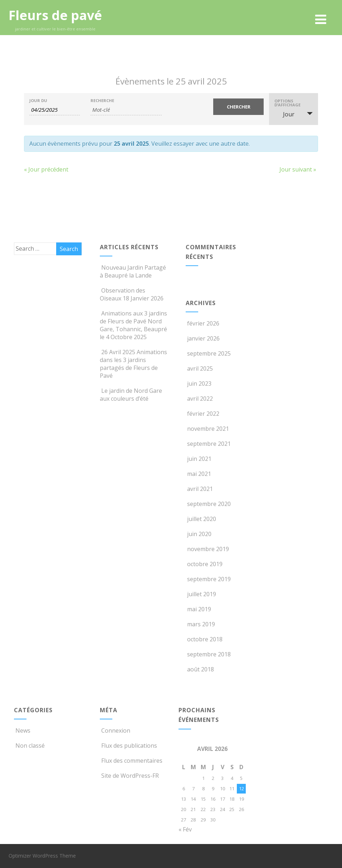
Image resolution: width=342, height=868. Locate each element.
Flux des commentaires (131, 761)
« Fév (185, 829)
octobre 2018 (205, 639)
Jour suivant (298, 169)
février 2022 (203, 414)
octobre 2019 (205, 564)
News (22, 730)
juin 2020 (199, 534)
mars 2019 (201, 624)
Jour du (38, 100)
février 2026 (203, 323)
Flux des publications (128, 746)
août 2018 (201, 669)
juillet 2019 (202, 594)
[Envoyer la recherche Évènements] (238, 107)
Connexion (115, 730)
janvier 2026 (203, 338)
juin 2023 (199, 384)
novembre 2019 (208, 549)
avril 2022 (200, 399)
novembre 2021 (208, 429)
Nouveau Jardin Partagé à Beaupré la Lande (133, 271)
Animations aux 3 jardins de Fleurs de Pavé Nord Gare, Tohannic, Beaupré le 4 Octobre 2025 (133, 325)
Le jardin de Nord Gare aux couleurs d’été (131, 395)
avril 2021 (200, 489)
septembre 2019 (209, 579)
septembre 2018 (209, 654)
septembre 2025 (209, 353)
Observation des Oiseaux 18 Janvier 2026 (132, 294)
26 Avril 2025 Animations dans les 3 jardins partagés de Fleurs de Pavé (133, 364)
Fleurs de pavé (55, 15)
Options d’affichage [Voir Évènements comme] (287, 103)
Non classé (29, 746)
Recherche (102, 100)
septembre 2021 (209, 444)
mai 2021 (199, 474)
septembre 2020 (209, 504)
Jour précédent (46, 169)
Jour (284, 114)
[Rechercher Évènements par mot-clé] (126, 110)
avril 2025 (200, 368)
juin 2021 (199, 459)
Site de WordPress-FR (129, 776)
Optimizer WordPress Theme (42, 856)
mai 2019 (199, 609)
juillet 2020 (202, 519)
